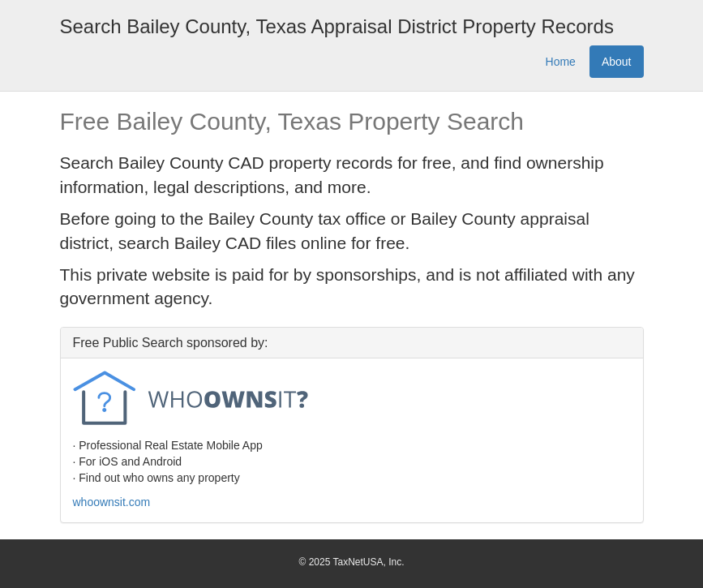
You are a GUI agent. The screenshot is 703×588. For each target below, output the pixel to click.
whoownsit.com (112, 502)
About (617, 62)
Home (561, 62)
